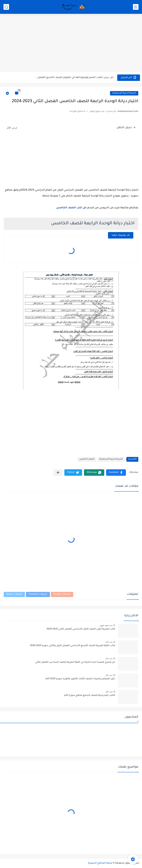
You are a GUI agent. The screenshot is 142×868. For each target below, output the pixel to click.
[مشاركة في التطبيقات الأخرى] (58, 473)
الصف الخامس (87, 459)
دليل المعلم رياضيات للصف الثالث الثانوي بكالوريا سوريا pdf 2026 (80, 679)
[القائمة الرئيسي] (136, 7)
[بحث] (6, 7)
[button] (116, 473)
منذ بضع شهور (106, 625)
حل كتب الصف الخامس (71, 208)
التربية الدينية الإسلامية (124, 93)
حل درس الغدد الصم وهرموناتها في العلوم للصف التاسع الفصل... (74, 78)
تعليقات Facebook (38, 594)
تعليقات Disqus (14, 594)
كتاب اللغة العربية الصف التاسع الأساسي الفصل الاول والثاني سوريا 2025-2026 (72, 646)
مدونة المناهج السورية (100, 863)
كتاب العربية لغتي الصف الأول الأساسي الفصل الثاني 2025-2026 (81, 629)
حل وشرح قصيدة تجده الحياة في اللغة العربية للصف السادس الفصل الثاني (75, 662)
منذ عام (109, 642)
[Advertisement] (71, 43)
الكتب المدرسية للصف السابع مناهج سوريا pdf (90, 695)
